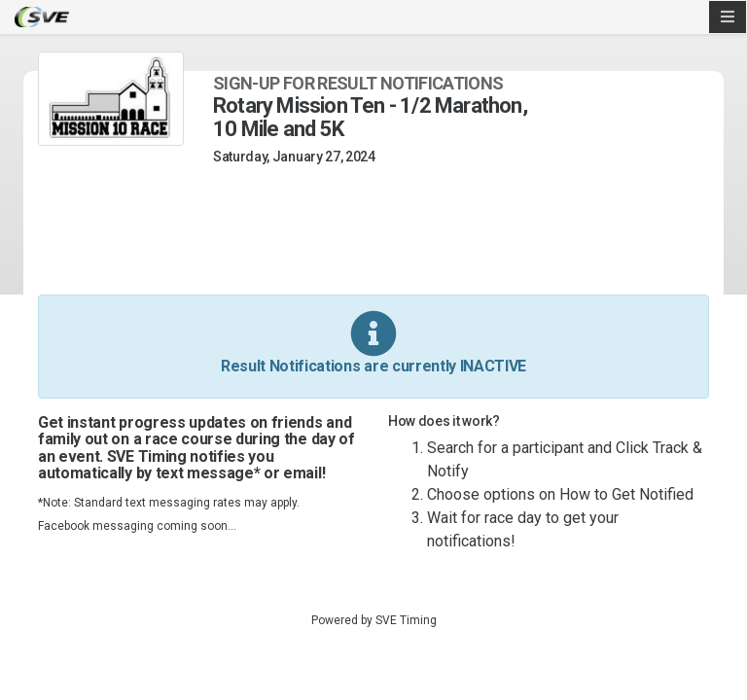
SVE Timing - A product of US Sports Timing (42, 17)
